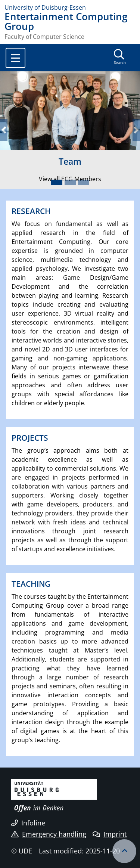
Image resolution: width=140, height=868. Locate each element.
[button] (4, 130)
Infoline (28, 823)
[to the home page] (70, 7)
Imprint (110, 834)
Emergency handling (49, 834)
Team (70, 161)
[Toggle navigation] (15, 58)
